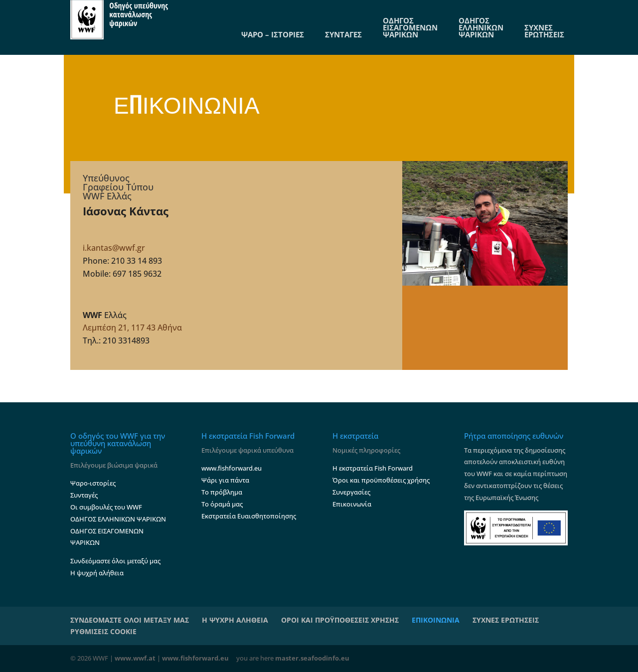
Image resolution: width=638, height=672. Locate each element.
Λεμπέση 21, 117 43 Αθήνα (132, 328)
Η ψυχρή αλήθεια (97, 573)
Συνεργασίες (351, 492)
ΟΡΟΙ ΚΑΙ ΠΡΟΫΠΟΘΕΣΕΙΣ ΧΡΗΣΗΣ (340, 620)
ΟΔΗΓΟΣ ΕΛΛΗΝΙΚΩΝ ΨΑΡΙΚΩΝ (481, 27)
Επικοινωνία (352, 504)
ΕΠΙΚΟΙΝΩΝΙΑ (436, 620)
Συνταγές (84, 495)
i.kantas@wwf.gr (114, 248)
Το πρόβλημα (222, 492)
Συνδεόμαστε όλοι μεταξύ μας (115, 561)
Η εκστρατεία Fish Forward (373, 468)
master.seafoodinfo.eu (312, 658)
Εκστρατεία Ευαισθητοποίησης (249, 516)
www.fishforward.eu (232, 468)
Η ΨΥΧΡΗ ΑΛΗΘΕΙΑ (235, 620)
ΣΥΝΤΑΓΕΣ (343, 34)
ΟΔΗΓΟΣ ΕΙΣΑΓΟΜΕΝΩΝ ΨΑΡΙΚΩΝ (410, 27)
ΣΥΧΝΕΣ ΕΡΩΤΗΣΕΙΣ (544, 31)
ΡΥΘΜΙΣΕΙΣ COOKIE (103, 631)
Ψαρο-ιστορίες (93, 483)
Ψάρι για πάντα (225, 480)
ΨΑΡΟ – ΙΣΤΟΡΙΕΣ (273, 34)
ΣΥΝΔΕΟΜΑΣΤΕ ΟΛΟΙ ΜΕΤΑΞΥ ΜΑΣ (130, 620)
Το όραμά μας (222, 504)
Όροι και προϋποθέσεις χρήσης (381, 480)
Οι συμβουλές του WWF (106, 507)
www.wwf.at (135, 658)
